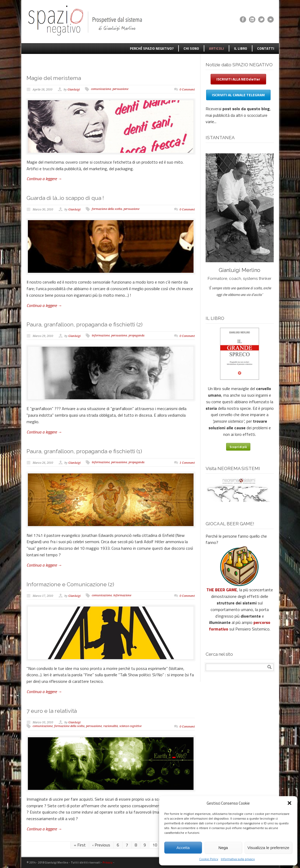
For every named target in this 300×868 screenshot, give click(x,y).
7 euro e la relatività (52, 711)
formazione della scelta (107, 209)
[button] (289, 803)
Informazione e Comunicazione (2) (70, 584)
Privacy (108, 862)
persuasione (120, 89)
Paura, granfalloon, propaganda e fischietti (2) (85, 324)
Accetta (183, 848)
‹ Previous (101, 845)
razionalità (111, 726)
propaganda (136, 335)
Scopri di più (238, 447)
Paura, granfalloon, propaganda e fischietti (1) (84, 451)
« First (80, 845)
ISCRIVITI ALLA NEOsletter (238, 79)
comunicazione (101, 89)
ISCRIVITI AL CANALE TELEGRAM (238, 95)
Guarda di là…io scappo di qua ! (65, 198)
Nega (223, 848)
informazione (101, 335)
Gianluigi (74, 90)
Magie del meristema (54, 78)
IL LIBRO (241, 48)
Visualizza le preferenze (268, 848)
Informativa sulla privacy (238, 859)
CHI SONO (191, 48)
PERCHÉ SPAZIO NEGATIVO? (152, 48)
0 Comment (187, 90)
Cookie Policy (209, 859)
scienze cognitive (130, 726)
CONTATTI (266, 48)
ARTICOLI (217, 48)
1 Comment (187, 463)
